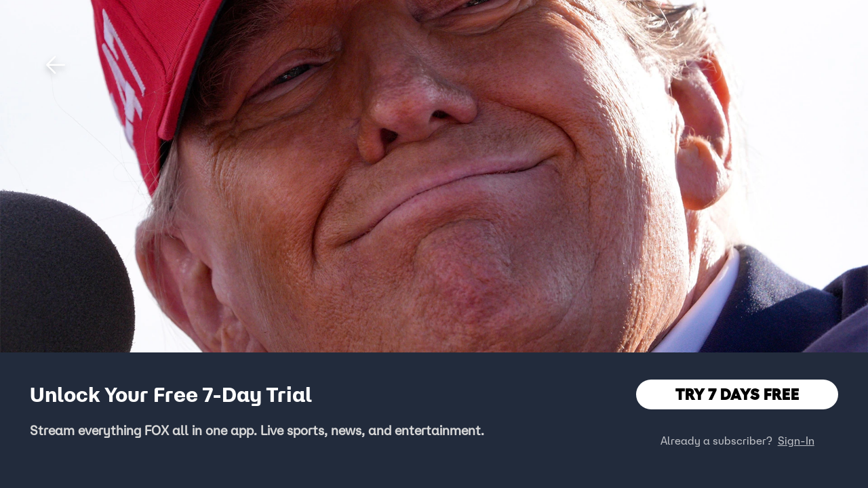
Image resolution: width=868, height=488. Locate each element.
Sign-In (796, 441)
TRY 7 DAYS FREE (737, 394)
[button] (56, 65)
